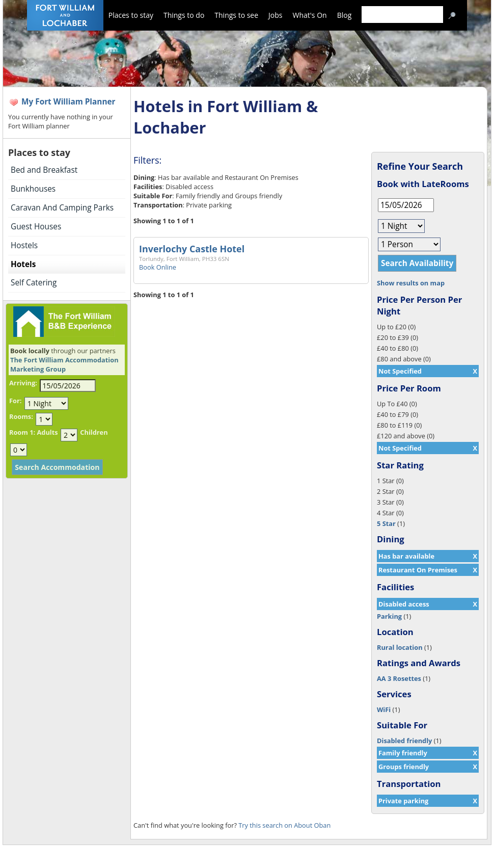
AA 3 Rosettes (399, 678)
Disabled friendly (404, 741)
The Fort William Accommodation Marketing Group (64, 364)
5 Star (386, 523)
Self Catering (34, 283)
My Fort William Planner (68, 102)
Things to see (236, 15)
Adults (47, 432)
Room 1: (22, 432)
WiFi (384, 709)
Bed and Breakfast (44, 170)
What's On (310, 15)
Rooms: (21, 416)
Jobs (275, 15)
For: (15, 401)
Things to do (184, 15)
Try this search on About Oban (284, 825)
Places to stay (131, 15)
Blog (345, 15)
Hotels (23, 264)
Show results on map (411, 283)
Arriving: (23, 383)
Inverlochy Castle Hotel (192, 249)
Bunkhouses (33, 189)
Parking (389, 616)
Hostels (24, 245)
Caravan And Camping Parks (62, 208)
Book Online (158, 267)
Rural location (400, 647)
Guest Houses (36, 227)
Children (94, 432)
